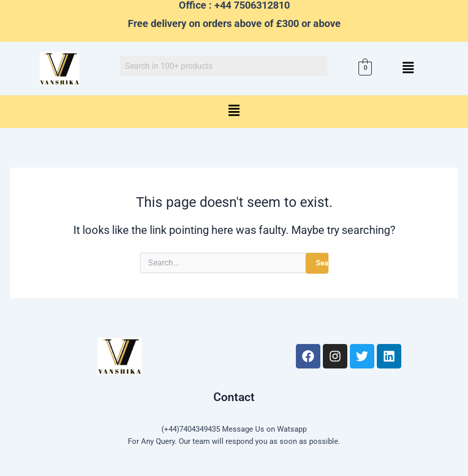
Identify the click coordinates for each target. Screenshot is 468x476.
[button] (408, 68)
